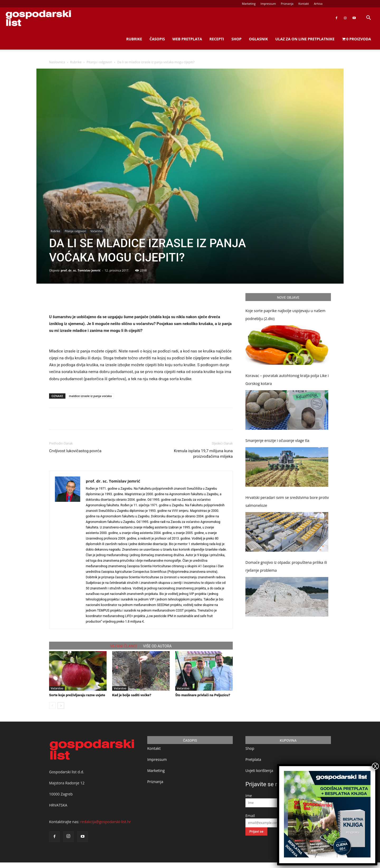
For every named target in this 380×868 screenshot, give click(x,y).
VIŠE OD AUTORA (157, 646)
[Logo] (38, 18)
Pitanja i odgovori (99, 62)
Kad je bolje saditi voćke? (132, 695)
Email (250, 816)
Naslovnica (57, 62)
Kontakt (304, 4)
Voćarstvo (97, 231)
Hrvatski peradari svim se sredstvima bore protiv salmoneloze (287, 501)
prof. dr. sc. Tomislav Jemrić (81, 270)
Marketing (249, 4)
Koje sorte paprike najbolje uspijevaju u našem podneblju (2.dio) (285, 315)
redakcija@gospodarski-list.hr (106, 822)
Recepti (217, 39)
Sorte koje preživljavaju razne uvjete (77, 695)
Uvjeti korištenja (259, 771)
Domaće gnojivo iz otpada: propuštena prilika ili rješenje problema (286, 566)
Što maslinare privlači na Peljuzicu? (203, 695)
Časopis (157, 39)
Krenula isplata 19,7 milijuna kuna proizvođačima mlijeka (203, 454)
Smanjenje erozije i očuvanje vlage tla (277, 440)
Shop (236, 39)
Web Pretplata (187, 39)
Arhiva (318, 4)
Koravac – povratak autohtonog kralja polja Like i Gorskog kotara (287, 380)
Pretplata (253, 759)
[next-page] (61, 706)
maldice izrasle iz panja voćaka (90, 396)
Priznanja (287, 4)
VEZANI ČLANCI (124, 646)
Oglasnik (258, 39)
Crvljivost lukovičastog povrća (75, 451)
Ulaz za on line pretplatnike (305, 39)
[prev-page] (52, 706)
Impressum (268, 4)
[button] (368, 18)
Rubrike (134, 39)
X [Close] (375, 766)
